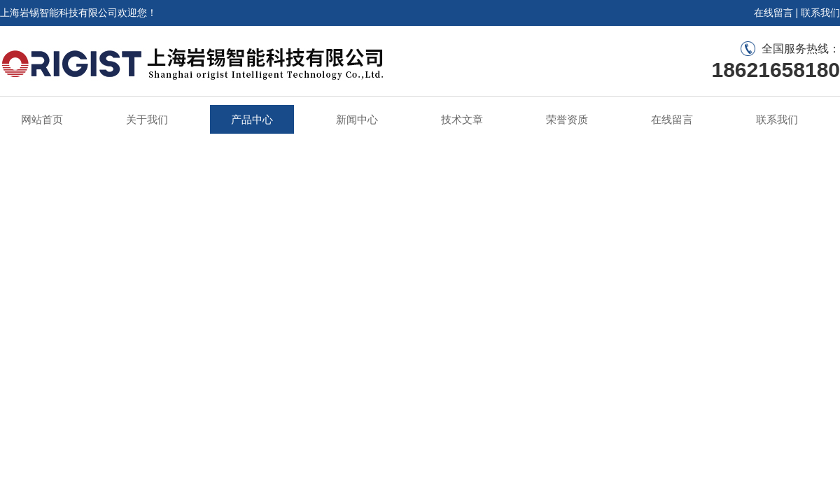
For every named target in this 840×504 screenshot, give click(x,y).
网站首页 (42, 119)
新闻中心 (357, 119)
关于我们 (147, 119)
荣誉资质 (567, 119)
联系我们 (820, 13)
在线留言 (773, 13)
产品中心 (252, 119)
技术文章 (462, 119)
